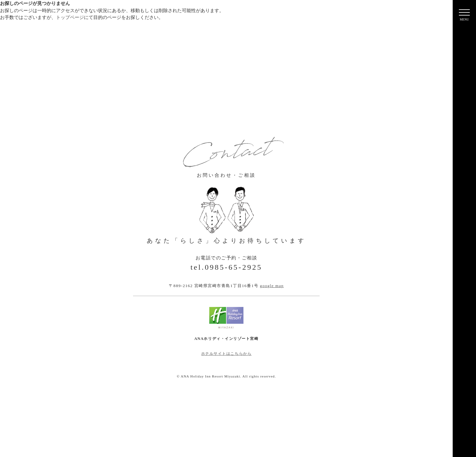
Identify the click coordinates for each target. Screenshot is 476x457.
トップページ (70, 17)
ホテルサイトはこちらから (226, 354)
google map (272, 286)
